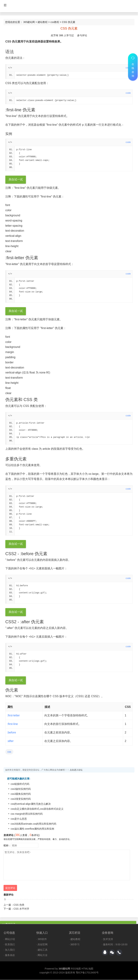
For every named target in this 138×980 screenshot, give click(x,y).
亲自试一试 (16, 179)
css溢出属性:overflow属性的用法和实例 (32, 829)
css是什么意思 (19, 819)
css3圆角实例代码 (21, 794)
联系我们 (10, 945)
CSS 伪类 (19, 905)
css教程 (55, 22)
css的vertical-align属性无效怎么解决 (31, 804)
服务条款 (10, 955)
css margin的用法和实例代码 (27, 814)
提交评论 (10, 888)
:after (10, 741)
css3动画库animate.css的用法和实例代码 (33, 824)
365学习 (75, 945)
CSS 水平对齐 (21, 909)
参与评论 (82, 35)
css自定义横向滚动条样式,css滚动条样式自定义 (37, 809)
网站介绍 (10, 939)
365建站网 (29, 22)
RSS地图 (76, 969)
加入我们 (10, 950)
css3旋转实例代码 (21, 789)
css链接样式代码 (20, 784)
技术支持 (108, 939)
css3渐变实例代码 (21, 799)
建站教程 (43, 22)
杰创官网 (43, 945)
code (128, 93)
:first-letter (13, 716)
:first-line (12, 724)
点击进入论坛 (76, 770)
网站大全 (43, 955)
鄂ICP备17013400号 (87, 973)
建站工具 (43, 950)
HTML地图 (87, 969)
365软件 (42, 939)
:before (12, 733)
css (9, 752)
